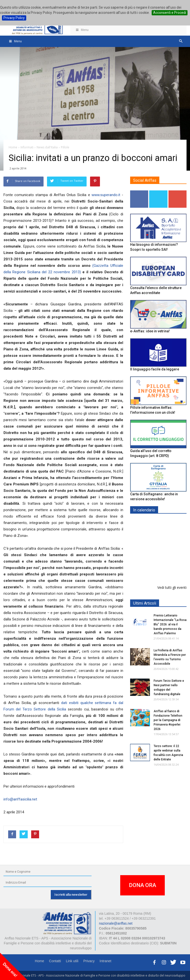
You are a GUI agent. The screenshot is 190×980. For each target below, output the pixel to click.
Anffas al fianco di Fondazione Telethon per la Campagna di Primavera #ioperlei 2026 (168, 720)
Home (39, 961)
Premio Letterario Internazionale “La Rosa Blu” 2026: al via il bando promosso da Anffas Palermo (170, 624)
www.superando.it (106, 195)
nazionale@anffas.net (116, 923)
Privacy (89, 961)
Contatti (55, 961)
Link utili (72, 961)
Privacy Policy (14, 18)
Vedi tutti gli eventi (172, 587)
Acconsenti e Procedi (170, 13)
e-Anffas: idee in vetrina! (150, 331)
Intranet (106, 961)
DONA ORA (142, 885)
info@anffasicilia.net (20, 799)
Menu (82, 30)
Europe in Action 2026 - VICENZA (169, 528)
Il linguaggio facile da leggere (155, 369)
